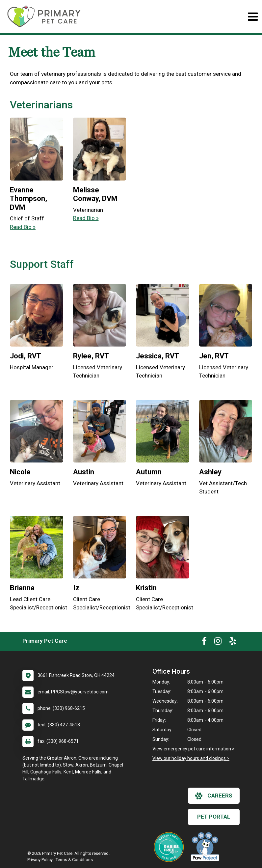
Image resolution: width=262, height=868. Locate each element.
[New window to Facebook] (204, 642)
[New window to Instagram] (218, 642)
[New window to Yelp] (233, 642)
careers (214, 796)
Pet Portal (214, 817)
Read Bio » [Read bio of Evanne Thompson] (23, 227)
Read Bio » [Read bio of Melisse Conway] (86, 218)
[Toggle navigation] (253, 17)
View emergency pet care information (192, 749)
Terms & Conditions (74, 860)
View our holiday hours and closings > (191, 758)
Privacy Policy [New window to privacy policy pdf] (40, 860)
